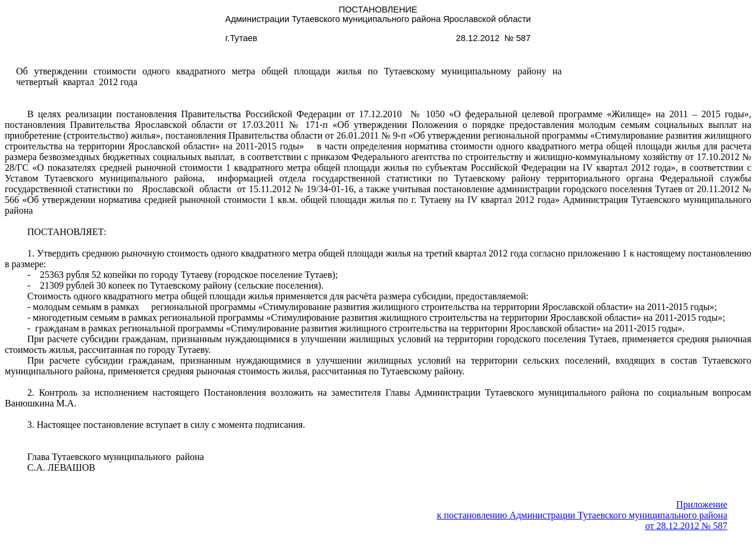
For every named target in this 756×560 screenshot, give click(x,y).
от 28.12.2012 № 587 (686, 526)
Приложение (702, 504)
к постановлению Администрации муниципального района (582, 515)
